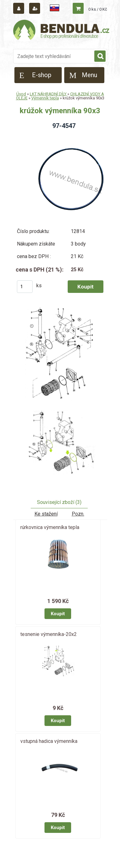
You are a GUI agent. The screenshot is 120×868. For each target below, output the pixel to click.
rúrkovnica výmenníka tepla (50, 527)
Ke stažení (46, 514)
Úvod (21, 94)
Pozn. (78, 514)
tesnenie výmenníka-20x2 (49, 634)
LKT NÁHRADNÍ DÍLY (49, 94)
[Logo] (62, 31)
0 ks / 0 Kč (98, 9)
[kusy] (25, 287)
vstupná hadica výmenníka (49, 741)
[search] (100, 56)
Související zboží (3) (59, 502)
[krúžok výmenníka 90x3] (60, 357)
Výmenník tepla (45, 98)
